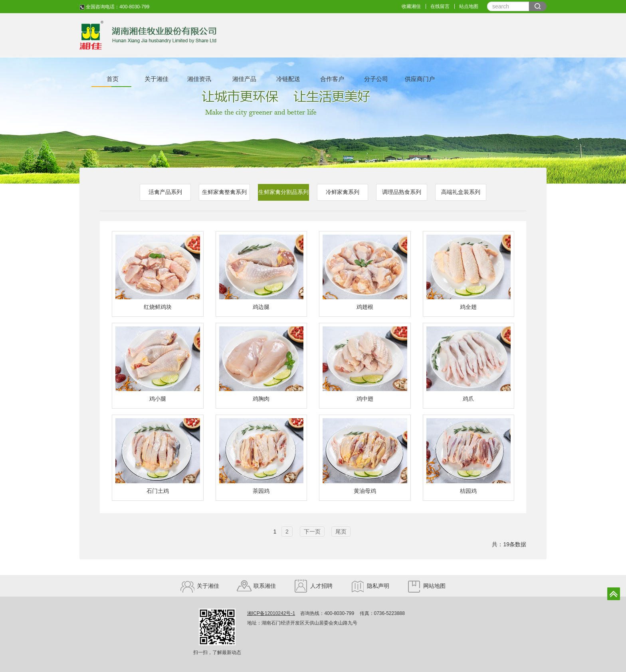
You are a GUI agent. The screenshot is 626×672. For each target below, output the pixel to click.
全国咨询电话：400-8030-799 (114, 7)
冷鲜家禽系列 (343, 192)
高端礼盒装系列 (461, 192)
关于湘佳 (156, 79)
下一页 (312, 532)
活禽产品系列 (165, 192)
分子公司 (376, 79)
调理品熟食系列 (402, 192)
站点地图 (469, 6)
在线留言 (440, 6)
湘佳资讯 (199, 79)
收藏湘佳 (411, 6)
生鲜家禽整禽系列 (224, 192)
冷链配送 (288, 79)
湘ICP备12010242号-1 (271, 613)
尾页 (341, 532)
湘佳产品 (244, 79)
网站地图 (426, 586)
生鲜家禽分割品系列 (283, 192)
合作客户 (332, 79)
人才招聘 (313, 586)
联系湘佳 (256, 586)
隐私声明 (370, 586)
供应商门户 (420, 79)
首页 (113, 79)
